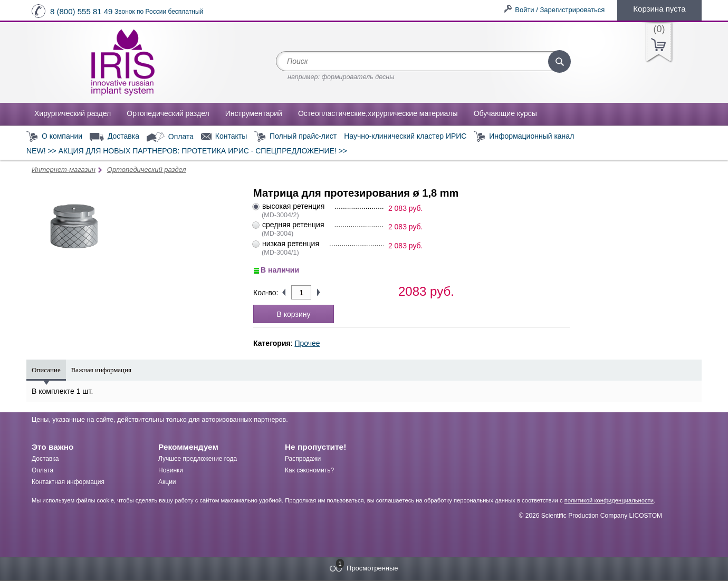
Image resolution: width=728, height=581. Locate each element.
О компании (54, 137)
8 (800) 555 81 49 (81, 11)
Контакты (224, 137)
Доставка (114, 137)
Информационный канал (524, 137)
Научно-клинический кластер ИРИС (405, 136)
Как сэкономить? (309, 470)
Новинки (171, 470)
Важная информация (101, 370)
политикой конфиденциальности (609, 500)
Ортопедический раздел (168, 113)
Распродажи (303, 459)
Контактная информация (68, 482)
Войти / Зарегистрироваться (560, 10)
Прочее (307, 343)
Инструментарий (254, 113)
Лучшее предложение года (198, 459)
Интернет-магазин (64, 170)
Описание (46, 370)
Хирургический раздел (73, 113)
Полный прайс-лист (295, 137)
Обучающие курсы (505, 113)
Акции (167, 482)
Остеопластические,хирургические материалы (378, 113)
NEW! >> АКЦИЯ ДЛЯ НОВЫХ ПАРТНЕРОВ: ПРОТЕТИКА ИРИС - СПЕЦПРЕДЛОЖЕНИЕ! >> (187, 151)
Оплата (170, 137)
